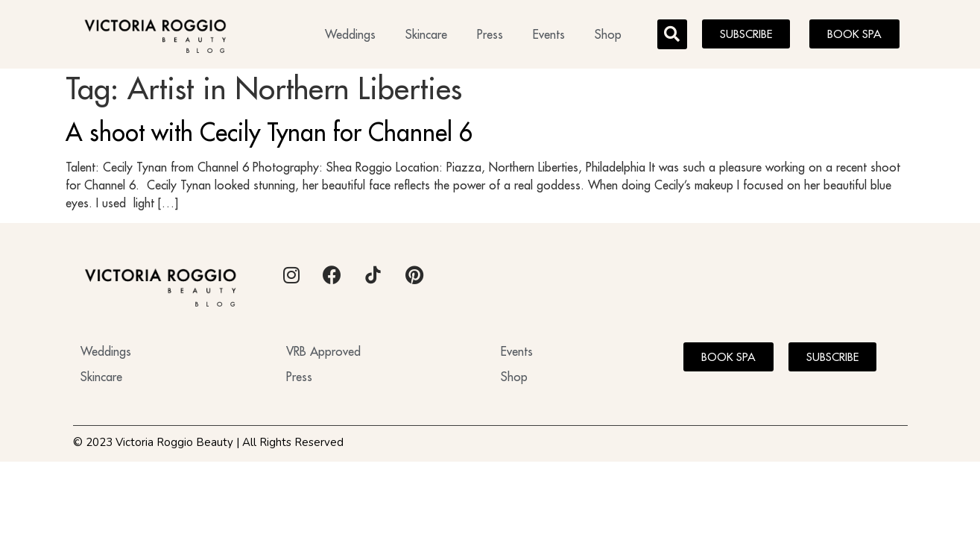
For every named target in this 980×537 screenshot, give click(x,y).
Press (490, 34)
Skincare (426, 34)
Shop (608, 34)
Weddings (350, 34)
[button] (672, 34)
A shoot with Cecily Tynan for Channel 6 (269, 136)
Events (549, 34)
